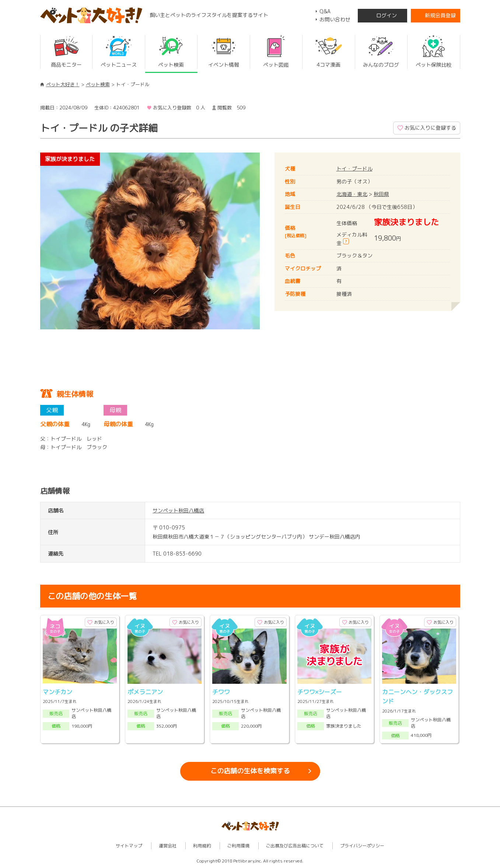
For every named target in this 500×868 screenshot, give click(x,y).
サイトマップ (129, 846)
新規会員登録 (440, 15)
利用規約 (202, 846)
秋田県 (381, 194)
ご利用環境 (238, 846)
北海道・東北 (352, 194)
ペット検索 (98, 84)
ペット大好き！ (63, 84)
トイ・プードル (354, 169)
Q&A (325, 11)
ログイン (387, 15)
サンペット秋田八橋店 (178, 510)
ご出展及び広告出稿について (295, 846)
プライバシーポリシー (362, 846)
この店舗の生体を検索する (250, 771)
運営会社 (168, 846)
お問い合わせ (335, 19)
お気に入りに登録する (430, 128)
